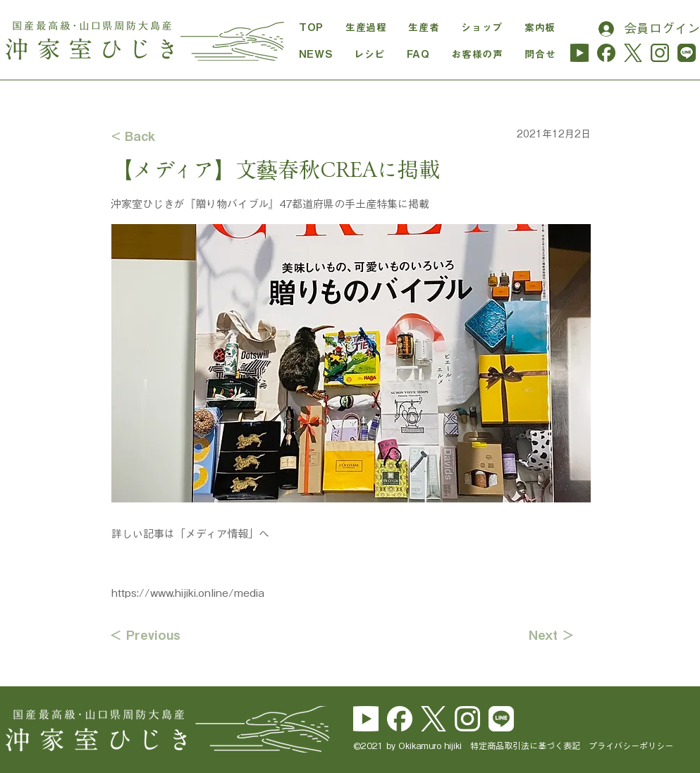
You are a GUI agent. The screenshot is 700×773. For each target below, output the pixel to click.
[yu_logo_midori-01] (579, 53)
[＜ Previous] (156, 636)
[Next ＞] (539, 636)
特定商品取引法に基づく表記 (529, 746)
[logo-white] (434, 719)
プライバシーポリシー (631, 746)
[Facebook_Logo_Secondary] (400, 719)
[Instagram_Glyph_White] (467, 719)
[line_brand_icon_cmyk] (501, 719)
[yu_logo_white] (366, 719)
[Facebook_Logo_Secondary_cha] (606, 53)
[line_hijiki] (687, 53)
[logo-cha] (633, 53)
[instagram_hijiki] (660, 53)
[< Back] (158, 136)
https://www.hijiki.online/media (188, 593)
